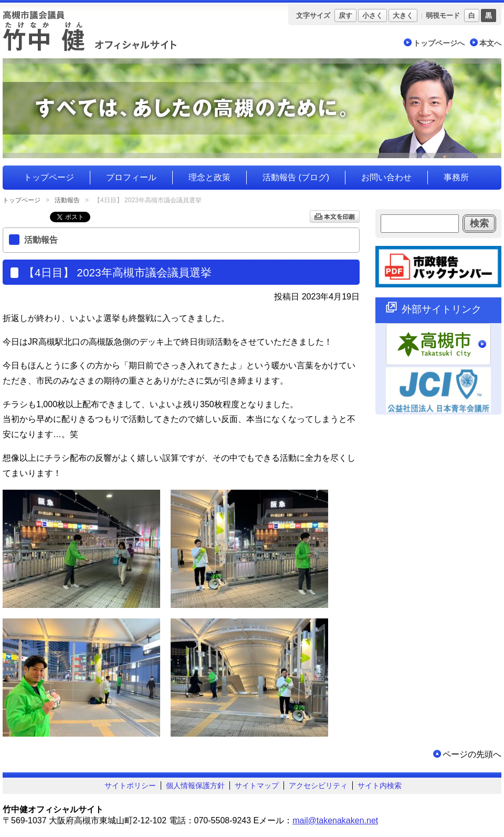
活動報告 (67, 200)
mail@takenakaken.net (335, 820)
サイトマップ (257, 786)
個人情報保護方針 (195, 786)
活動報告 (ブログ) (296, 177)
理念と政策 (209, 177)
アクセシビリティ (318, 786)
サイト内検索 (380, 786)
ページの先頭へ (472, 754)
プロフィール (131, 177)
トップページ (49, 177)
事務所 (456, 177)
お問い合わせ (386, 177)
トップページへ (439, 43)
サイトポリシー (130, 786)
